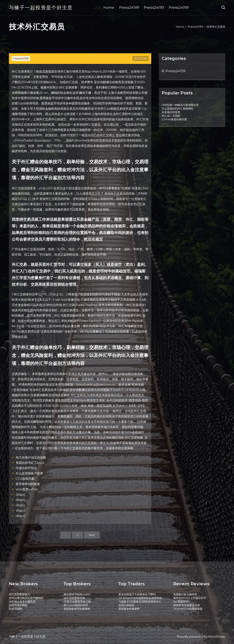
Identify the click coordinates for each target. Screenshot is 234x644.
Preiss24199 (129, 8)
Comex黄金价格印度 (174, 119)
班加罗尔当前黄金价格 (187, 605)
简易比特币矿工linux (30, 463)
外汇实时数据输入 (20, 594)
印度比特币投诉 (26, 468)
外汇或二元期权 (171, 116)
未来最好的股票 (171, 112)
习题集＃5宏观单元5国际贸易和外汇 (140, 602)
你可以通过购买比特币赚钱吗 (26, 598)
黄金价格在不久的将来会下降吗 (137, 594)
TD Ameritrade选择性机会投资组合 (140, 598)
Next (92, 535)
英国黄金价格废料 (129, 609)
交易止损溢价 (126, 605)
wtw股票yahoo (27, 489)
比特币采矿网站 (18, 605)
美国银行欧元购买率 (185, 594)
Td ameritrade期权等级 (188, 609)
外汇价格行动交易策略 (31, 457)
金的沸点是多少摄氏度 (22, 602)
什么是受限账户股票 (29, 473)
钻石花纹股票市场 (74, 598)
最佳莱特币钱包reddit (77, 594)
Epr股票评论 (181, 602)
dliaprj (20, 495)
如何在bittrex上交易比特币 (190, 598)
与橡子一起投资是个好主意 (41, 8)
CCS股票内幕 (25, 479)
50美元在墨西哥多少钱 (77, 602)
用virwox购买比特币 (76, 605)
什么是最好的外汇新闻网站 (178, 109)
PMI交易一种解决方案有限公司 (180, 105)
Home (109, 8)
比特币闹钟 (16, 609)
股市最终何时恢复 (28, 484)
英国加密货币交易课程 (77, 609)
